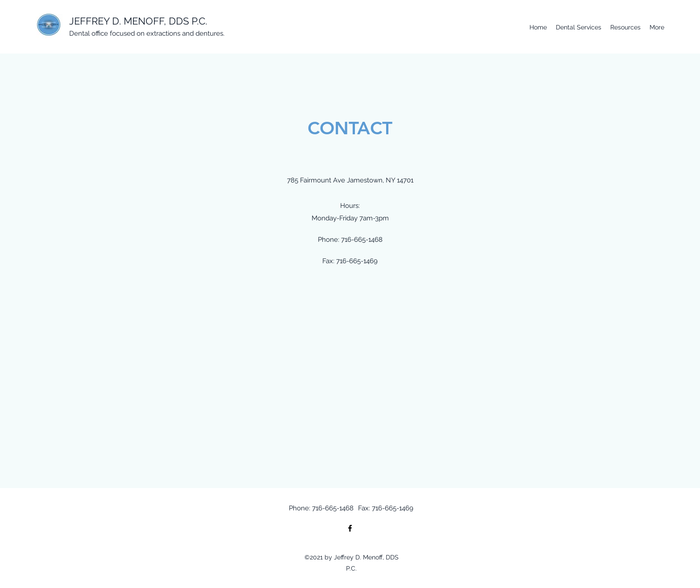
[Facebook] (350, 528)
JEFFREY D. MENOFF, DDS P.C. (138, 21)
